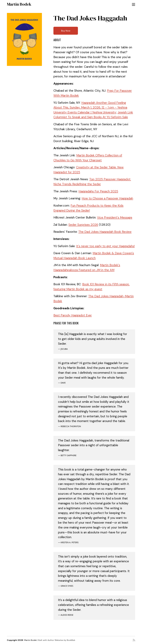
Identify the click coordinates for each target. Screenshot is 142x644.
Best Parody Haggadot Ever (73, 315)
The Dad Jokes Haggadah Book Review (105, 232)
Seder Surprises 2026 (83, 225)
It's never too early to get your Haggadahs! (105, 246)
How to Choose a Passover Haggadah (107, 198)
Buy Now (66, 31)
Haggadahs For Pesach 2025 (98, 191)
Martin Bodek (19, 4)
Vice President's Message (115, 217)
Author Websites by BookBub (61, 640)
